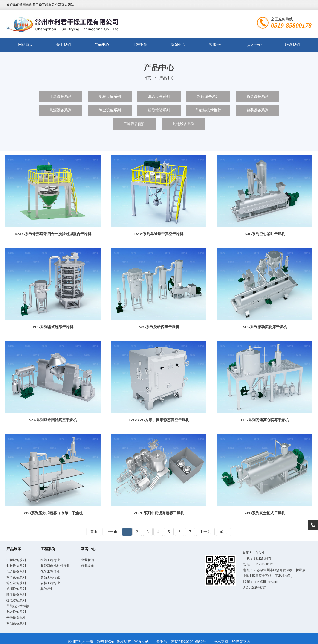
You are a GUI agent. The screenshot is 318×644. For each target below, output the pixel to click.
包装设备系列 (257, 110)
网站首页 (26, 45)
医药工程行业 (50, 560)
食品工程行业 (50, 577)
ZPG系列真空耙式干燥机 (265, 513)
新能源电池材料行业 (55, 566)
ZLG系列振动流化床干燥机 (265, 327)
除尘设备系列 (110, 110)
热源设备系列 (61, 110)
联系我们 (292, 45)
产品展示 (14, 549)
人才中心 (254, 45)
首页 (147, 78)
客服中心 (216, 45)
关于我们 (64, 45)
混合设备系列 (159, 96)
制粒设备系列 (110, 96)
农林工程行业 (50, 583)
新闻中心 (178, 45)
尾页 (223, 532)
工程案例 (140, 45)
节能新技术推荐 (208, 110)
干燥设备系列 (61, 96)
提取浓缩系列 (159, 110)
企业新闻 (87, 560)
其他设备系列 (184, 124)
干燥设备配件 (134, 124)
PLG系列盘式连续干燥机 (53, 327)
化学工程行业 (50, 572)
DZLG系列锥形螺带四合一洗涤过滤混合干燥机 (53, 234)
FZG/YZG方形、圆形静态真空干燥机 (159, 420)
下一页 (205, 532)
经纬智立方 (241, 642)
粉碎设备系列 (208, 96)
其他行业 (47, 589)
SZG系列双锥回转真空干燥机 (53, 420)
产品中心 (102, 45)
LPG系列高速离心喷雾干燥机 (265, 420)
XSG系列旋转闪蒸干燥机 (159, 327)
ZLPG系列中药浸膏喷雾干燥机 (159, 513)
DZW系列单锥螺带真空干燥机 (159, 234)
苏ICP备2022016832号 (189, 642)
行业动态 (87, 566)
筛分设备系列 (257, 96)
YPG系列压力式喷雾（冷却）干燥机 (53, 513)
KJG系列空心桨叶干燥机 (265, 234)
